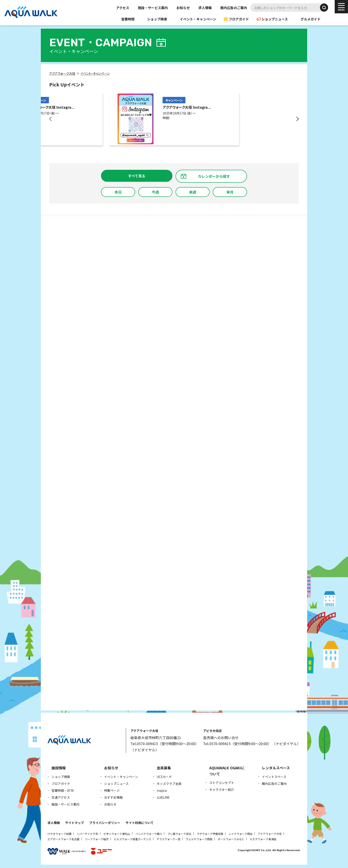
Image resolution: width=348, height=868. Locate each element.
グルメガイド (310, 19)
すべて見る (137, 176)
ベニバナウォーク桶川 (149, 834)
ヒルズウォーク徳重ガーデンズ (132, 839)
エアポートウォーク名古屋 (63, 839)
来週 (193, 192)
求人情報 (205, 8)
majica (162, 790)
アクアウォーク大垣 (270, 834)
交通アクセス (61, 797)
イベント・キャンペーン (198, 19)
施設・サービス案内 (153, 8)
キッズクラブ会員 (169, 784)
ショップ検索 (157, 19)
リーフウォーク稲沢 (97, 839)
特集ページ (112, 790)
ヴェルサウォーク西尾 (199, 839)
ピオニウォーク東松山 (117, 834)
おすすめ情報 (113, 797)
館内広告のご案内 (234, 8)
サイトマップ (75, 823)
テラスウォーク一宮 (168, 839)
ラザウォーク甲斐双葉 (210, 834)
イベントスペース (274, 777)
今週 (155, 192)
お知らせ (183, 8)
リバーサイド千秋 (87, 834)
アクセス (123, 8)
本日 (118, 192)
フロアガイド (239, 19)
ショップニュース (275, 19)
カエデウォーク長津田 (263, 839)
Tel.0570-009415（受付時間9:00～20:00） (165, 744)
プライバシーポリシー (105, 823)
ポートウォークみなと (231, 839)
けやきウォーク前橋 (59, 834)
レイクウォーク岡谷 (241, 834)
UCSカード (164, 777)
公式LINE (163, 797)
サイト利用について (140, 823)
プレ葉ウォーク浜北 (179, 834)
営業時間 (128, 19)
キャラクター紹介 (222, 790)
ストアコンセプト (222, 783)
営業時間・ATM (62, 790)
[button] (51, 119)
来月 (230, 192)
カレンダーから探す (214, 176)
